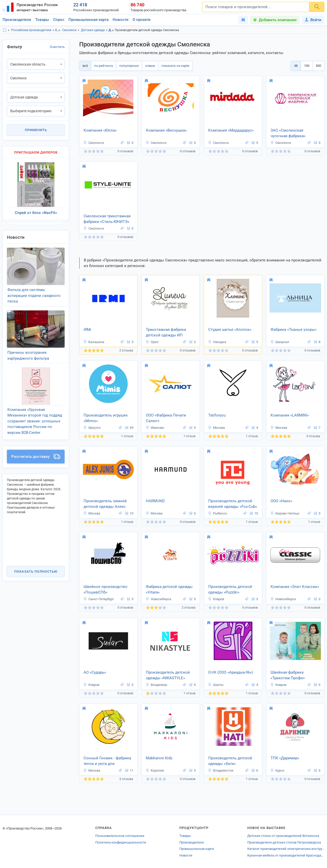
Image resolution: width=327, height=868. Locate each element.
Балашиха (94, 342)
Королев (155, 770)
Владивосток (221, 770)
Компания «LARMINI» (290, 415)
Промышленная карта (89, 20)
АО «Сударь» (95, 672)
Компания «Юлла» (100, 130)
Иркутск (92, 428)
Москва (216, 428)
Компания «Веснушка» (166, 130)
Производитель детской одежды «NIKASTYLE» (168, 675)
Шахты (216, 685)
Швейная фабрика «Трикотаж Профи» (288, 675)
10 (129, 513)
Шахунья (280, 342)
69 (129, 428)
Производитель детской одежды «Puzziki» (230, 590)
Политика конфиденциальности (121, 842)
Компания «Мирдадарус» (231, 130)
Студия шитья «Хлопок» (230, 330)
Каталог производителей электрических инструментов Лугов (286, 849)
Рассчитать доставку (36, 450)
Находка (217, 342)
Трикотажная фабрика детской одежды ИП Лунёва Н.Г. (166, 333)
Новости (121, 20)
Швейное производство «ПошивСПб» (106, 590)
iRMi (87, 330)
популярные (129, 66)
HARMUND (155, 501)
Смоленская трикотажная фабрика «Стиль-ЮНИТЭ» (107, 219)
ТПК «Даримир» (285, 758)
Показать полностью (36, 565)
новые (150, 66)
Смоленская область (58, 30)
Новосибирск (159, 599)
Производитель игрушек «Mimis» (106, 418)
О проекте (142, 20)
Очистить (57, 47)
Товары (42, 20)
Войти (313, 20)
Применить (36, 130)
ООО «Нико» (281, 501)
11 (129, 770)
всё (85, 66)
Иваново (155, 428)
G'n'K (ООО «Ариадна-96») (231, 672)
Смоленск (69, 30)
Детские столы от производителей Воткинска (283, 836)
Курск (277, 770)
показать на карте (175, 66)
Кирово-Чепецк (285, 513)
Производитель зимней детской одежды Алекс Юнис (105, 504)
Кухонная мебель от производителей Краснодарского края (286, 855)
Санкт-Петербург (99, 599)
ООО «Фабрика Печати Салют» (166, 418)
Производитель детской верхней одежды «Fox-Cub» (233, 504)
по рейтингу (104, 66)
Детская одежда (93, 30)
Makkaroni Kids (159, 758)
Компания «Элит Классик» (295, 587)
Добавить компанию (278, 20)
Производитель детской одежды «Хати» (230, 761)
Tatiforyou (217, 415)
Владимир (156, 685)
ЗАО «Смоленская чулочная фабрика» (288, 133)
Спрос (59, 20)
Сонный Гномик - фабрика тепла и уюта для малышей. (107, 761)
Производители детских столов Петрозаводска (284, 842)
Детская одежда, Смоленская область (111, 30)
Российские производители (31, 30)
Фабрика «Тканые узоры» (294, 330)
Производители (17, 20)
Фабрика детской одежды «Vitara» (169, 590)
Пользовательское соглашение (120, 836)
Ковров (216, 599)
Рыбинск (218, 513)
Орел (152, 342)
